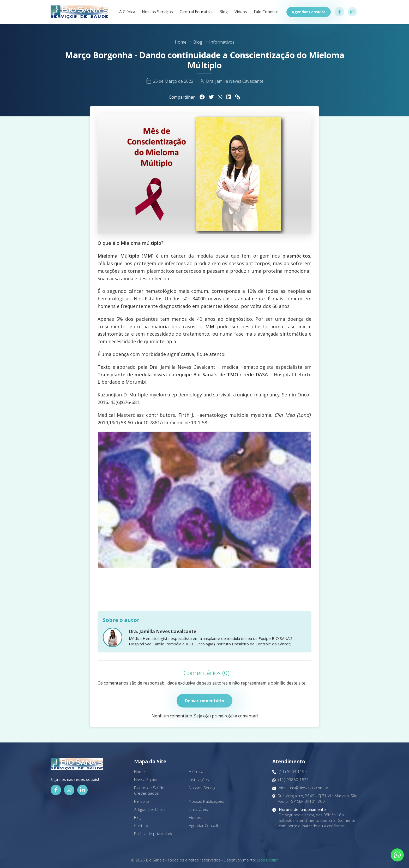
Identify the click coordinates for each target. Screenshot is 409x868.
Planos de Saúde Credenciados (149, 790)
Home (181, 42)
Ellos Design (267, 860)
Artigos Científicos (150, 809)
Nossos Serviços (157, 12)
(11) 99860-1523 (291, 780)
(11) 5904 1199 (290, 772)
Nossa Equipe (146, 780)
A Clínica (127, 12)
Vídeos (241, 12)
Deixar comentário (204, 701)
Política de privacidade (154, 834)
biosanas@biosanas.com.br (300, 788)
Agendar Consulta (309, 12)
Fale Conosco (266, 12)
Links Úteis (198, 809)
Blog (224, 12)
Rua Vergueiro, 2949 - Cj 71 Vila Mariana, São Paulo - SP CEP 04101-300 (315, 799)
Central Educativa (196, 12)
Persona (142, 801)
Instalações (199, 780)
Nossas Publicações (207, 801)
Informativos (222, 42)
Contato (141, 825)
